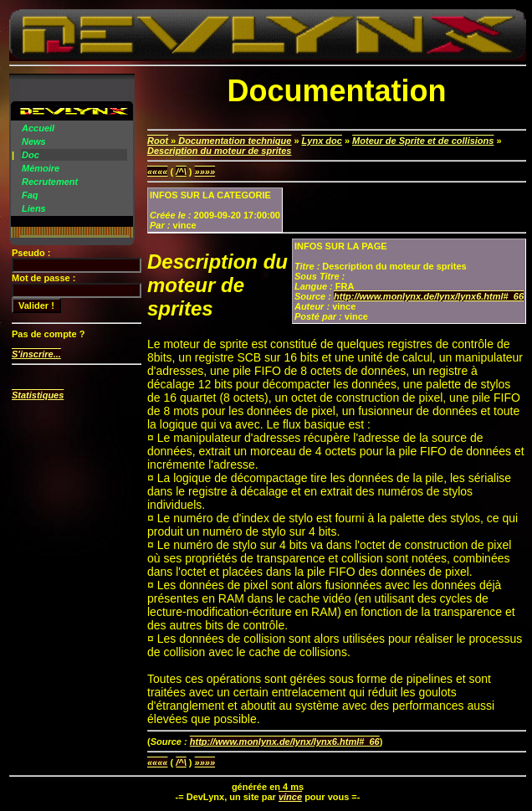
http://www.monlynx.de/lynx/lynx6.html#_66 (429, 296)
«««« (157, 172)
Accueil (38, 128)
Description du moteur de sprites (219, 151)
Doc (31, 155)
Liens (34, 208)
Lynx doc (322, 141)
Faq (30, 195)
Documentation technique (235, 141)
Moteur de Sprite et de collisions (423, 141)
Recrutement (50, 182)
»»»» (205, 172)
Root (158, 141)
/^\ (181, 172)
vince (290, 797)
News (34, 141)
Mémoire (41, 168)
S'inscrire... (36, 354)
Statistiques (38, 395)
